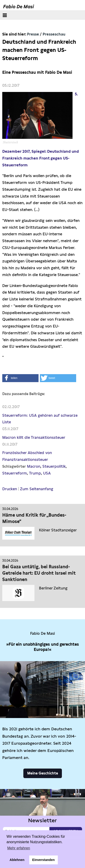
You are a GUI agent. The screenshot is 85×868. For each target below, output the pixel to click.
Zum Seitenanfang (37, 489)
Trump (35, 473)
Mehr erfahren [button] (19, 848)
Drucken (10, 489)
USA (47, 473)
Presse (33, 34)
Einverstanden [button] (43, 860)
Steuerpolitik (54, 466)
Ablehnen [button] (17, 860)
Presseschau (54, 34)
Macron (34, 466)
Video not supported (42, 813)
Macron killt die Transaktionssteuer (34, 437)
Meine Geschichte (43, 773)
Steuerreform (15, 473)
